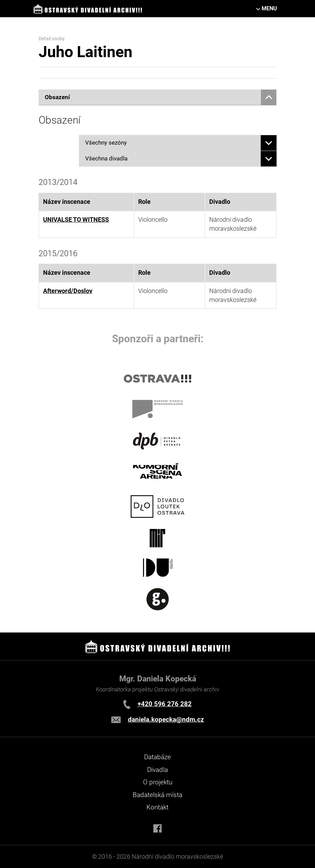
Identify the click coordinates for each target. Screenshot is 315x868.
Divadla (157, 770)
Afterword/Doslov (68, 291)
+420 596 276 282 (165, 704)
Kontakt (157, 807)
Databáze (157, 757)
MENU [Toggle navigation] (269, 8)
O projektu (158, 782)
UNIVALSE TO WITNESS (76, 220)
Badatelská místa (157, 795)
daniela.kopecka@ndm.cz (166, 719)
